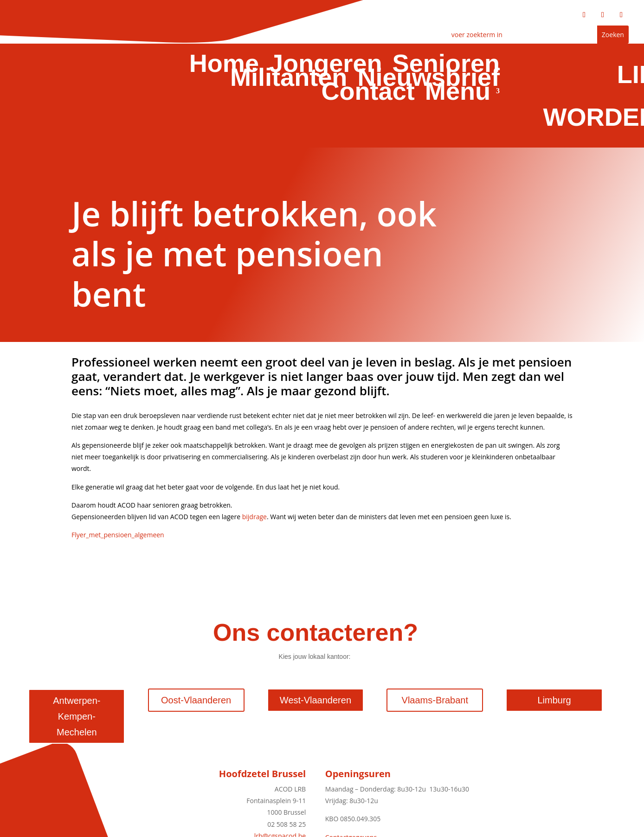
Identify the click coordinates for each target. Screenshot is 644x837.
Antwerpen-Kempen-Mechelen (77, 716)
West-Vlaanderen (316, 700)
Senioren (447, 65)
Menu (458, 93)
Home (226, 65)
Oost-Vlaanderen (196, 700)
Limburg (554, 700)
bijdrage (254, 517)
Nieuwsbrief (429, 79)
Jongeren (327, 65)
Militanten (290, 79)
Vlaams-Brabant (435, 700)
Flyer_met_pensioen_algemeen (118, 535)
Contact (369, 93)
